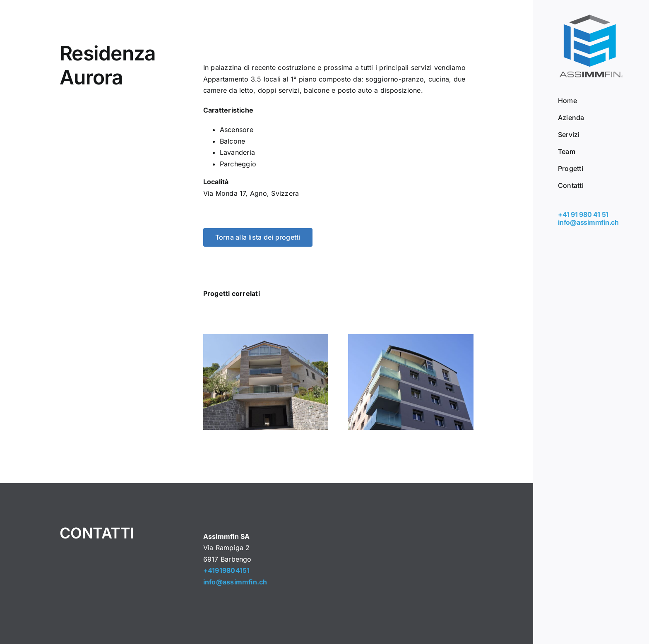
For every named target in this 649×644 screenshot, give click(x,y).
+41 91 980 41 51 (583, 214)
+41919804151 (227, 570)
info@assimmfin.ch (588, 222)
